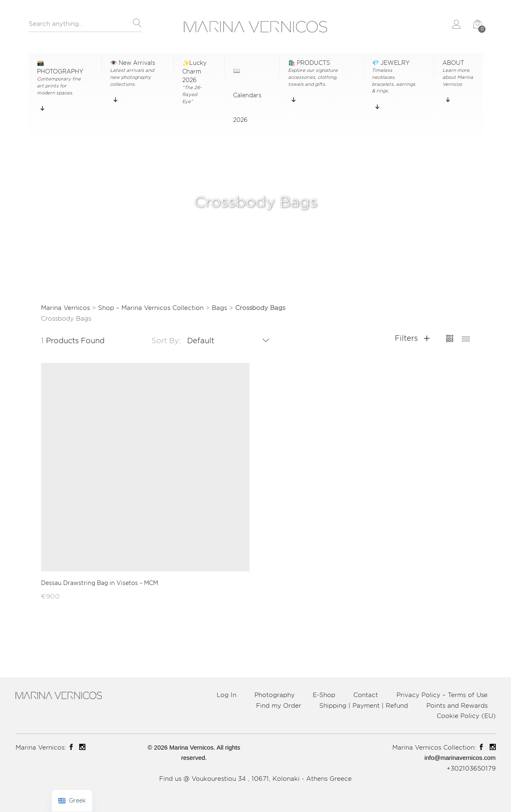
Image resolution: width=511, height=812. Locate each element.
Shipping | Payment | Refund (364, 705)
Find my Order (279, 705)
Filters (412, 338)
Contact (366, 695)
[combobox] (85, 26)
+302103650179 (471, 768)
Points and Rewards (457, 705)
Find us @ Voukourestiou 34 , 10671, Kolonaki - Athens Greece (255, 779)
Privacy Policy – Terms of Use (442, 695)
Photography (275, 695)
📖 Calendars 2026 (247, 73)
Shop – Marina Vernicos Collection (151, 308)
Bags (219, 308)
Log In (227, 695)
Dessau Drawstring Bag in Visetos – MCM (100, 583)
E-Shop (324, 695)
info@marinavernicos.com (460, 758)
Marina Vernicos (65, 308)
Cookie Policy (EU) (466, 716)
